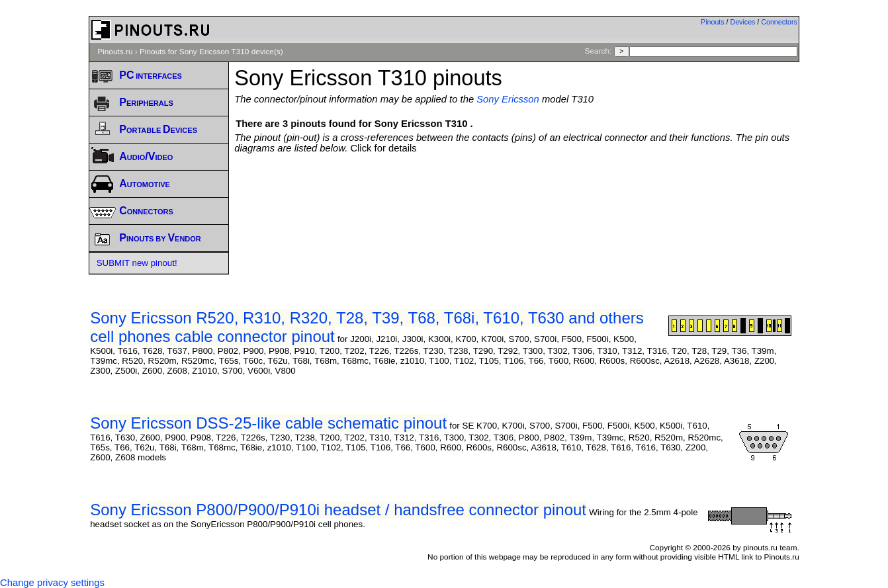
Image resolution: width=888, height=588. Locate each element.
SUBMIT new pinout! (137, 263)
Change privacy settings (52, 583)
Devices (743, 22)
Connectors (779, 22)
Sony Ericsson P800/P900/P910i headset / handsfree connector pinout (338, 510)
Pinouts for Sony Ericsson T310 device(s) (211, 52)
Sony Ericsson (508, 99)
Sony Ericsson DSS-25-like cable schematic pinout (268, 423)
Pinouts (713, 22)
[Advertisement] (517, 190)
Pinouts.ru (115, 52)
